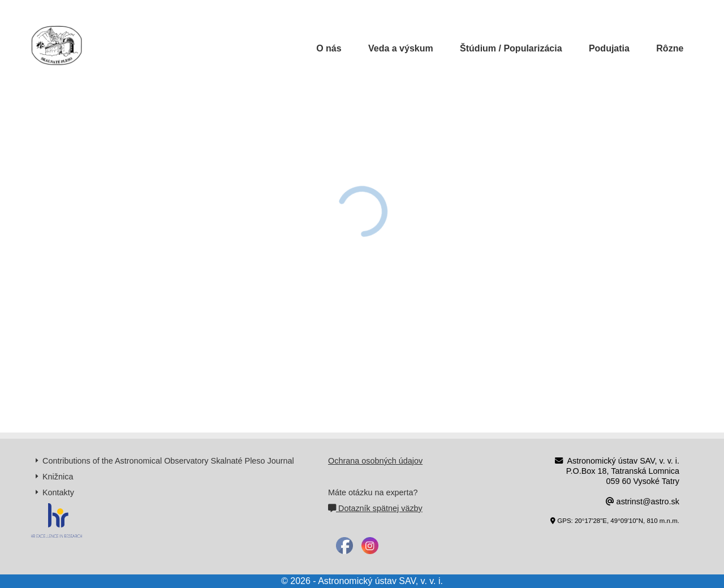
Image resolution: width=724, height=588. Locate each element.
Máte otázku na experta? (373, 492)
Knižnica (58, 477)
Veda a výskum (401, 48)
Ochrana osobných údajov (375, 461)
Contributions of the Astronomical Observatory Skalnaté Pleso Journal (168, 461)
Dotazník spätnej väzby (375, 508)
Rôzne (670, 48)
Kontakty (58, 492)
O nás (329, 48)
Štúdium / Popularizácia (511, 48)
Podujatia (609, 48)
